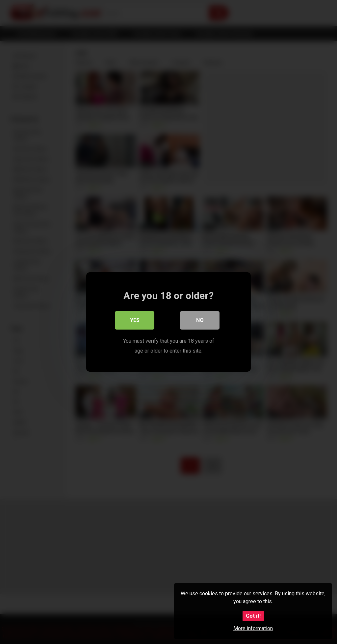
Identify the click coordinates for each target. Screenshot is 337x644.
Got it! (253, 616)
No (200, 320)
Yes (135, 320)
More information (253, 628)
